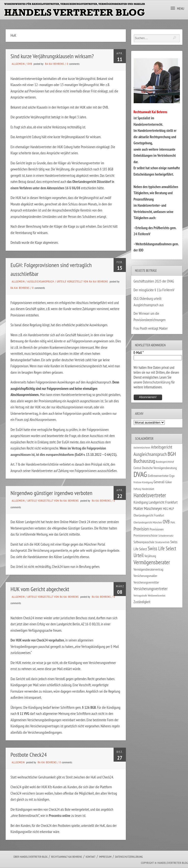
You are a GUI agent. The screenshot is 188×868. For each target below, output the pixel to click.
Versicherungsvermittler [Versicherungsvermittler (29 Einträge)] (146, 582)
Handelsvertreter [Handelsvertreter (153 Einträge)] (150, 495)
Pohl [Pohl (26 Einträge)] (173, 522)
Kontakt (91, 857)
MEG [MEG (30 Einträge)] (165, 509)
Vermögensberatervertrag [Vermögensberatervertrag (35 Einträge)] (148, 569)
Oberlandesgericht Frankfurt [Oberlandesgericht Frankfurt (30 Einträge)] (149, 515)
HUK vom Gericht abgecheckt (40, 589)
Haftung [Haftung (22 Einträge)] (137, 489)
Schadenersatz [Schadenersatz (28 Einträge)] (166, 535)
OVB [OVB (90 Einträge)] (166, 522)
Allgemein (18, 64)
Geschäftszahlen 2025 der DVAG (154, 281)
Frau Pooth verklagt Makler (151, 328)
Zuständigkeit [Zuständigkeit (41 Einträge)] (142, 602)
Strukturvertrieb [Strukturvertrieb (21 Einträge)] (162, 542)
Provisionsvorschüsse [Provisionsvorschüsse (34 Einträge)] (146, 535)
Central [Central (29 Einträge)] (137, 468)
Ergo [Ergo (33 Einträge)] (172, 476)
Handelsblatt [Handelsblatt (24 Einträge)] (148, 489)
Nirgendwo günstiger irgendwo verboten (51, 493)
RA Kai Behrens (55, 64)
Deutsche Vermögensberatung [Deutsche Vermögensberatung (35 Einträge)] (159, 468)
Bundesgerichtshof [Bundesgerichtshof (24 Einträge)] (165, 462)
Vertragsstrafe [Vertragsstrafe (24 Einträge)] (140, 595)
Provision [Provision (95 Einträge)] (141, 529)
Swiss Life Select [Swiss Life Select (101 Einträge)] (162, 548)
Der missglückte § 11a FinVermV (154, 290)
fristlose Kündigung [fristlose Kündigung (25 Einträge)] (143, 482)
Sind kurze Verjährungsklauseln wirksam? (52, 56)
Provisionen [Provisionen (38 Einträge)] (157, 529)
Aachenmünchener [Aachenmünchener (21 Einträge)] (142, 448)
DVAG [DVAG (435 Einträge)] (140, 474)
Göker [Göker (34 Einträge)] (169, 482)
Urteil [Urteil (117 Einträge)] (139, 555)
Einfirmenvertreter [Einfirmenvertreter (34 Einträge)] (158, 476)
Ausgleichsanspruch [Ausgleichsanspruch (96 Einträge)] (150, 454)
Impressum (105, 857)
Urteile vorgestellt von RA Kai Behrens (82, 282)
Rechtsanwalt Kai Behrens (67, 857)
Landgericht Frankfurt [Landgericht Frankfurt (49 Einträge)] (163, 502)
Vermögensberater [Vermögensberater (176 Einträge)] (152, 562)
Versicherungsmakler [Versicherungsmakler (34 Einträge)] (146, 576)
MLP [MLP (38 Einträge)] (171, 509)
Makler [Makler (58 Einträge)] (138, 508)
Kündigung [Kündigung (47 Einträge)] (141, 502)
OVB (30, 64)
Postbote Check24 (29, 755)
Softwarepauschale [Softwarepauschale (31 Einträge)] (144, 542)
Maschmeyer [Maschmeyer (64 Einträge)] (153, 508)
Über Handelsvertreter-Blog (30, 857)
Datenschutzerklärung (157, 382)
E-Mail (139, 353)
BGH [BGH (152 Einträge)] (172, 454)
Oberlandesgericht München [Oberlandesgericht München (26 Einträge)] (148, 522)
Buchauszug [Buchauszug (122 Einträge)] (144, 461)
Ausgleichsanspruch (41, 282)
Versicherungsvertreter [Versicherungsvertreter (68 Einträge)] (151, 589)
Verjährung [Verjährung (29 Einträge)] (150, 556)
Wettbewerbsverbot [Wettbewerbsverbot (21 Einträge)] (157, 596)
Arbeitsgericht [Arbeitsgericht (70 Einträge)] (162, 447)
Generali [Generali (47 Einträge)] (159, 482)
